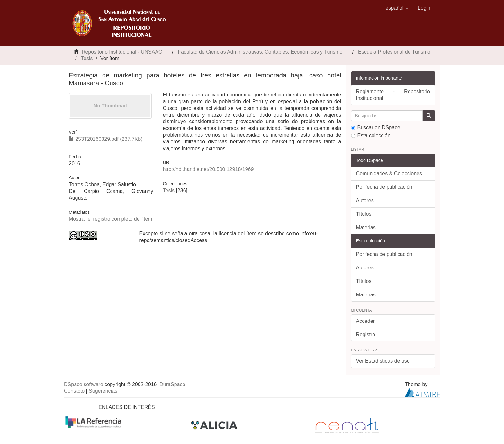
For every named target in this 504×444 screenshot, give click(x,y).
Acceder (366, 321)
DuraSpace (172, 384)
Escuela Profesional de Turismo (394, 52)
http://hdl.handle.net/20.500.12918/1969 (208, 169)
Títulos (364, 214)
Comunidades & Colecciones (389, 173)
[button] (397, 8)
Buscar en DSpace (376, 127)
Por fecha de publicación (384, 187)
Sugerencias (103, 391)
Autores (365, 200)
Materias (366, 227)
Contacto (74, 391)
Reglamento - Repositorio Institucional (393, 95)
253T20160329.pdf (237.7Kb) (106, 139)
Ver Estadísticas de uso (383, 361)
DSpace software (84, 384)
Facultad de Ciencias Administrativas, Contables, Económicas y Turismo (260, 52)
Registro (366, 335)
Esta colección (371, 136)
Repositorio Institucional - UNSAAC (122, 52)
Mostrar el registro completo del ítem (111, 219)
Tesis (87, 58)
